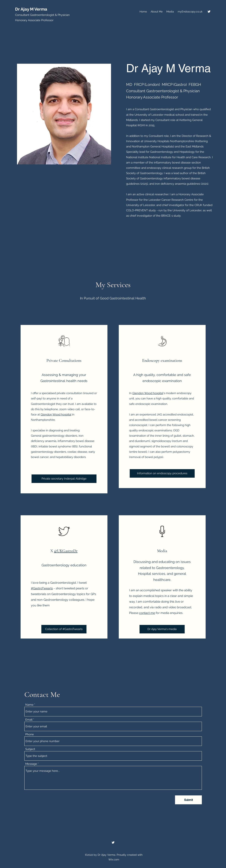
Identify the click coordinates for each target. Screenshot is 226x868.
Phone (30, 734)
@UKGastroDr (66, 551)
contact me (147, 613)
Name (29, 705)
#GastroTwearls (42, 588)
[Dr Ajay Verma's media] (162, 629)
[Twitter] (209, 12)
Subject (30, 749)
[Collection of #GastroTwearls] (64, 629)
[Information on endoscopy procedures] (162, 473)
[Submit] (188, 800)
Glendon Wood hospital (56, 415)
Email (29, 720)
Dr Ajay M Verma (31, 9)
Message (31, 764)
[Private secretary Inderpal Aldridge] (64, 479)
